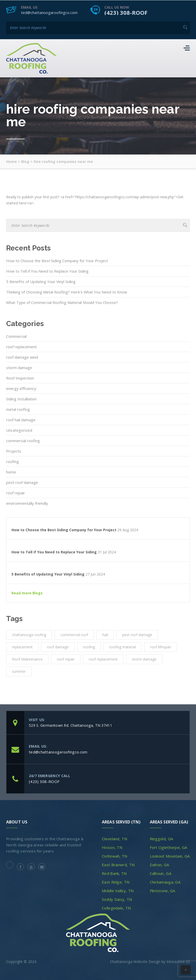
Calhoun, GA (161, 873)
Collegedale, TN (116, 908)
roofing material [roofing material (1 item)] (122, 647)
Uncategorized (19, 430)
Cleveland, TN (114, 838)
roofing (13, 461)
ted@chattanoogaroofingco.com (49, 12)
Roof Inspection (20, 378)
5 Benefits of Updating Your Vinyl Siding (41, 281)
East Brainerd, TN (118, 864)
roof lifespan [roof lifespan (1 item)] (161, 647)
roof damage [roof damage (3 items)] (58, 647)
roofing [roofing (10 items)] (89, 647)
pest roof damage (22, 482)
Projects (14, 451)
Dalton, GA (160, 864)
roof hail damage (21, 419)
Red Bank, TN (114, 873)
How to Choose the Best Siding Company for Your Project (57, 260)
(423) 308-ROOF (126, 12)
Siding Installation (21, 399)
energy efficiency (21, 388)
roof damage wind (22, 357)
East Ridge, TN (116, 882)
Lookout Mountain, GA (170, 856)
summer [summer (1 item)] (19, 671)
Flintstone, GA (163, 890)
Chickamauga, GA (165, 882)
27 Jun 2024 (95, 574)
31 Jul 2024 (107, 552)
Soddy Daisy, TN (117, 899)
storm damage (19, 367)
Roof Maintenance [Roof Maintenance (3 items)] (27, 659)
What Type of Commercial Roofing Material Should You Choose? (62, 302)
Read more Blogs (27, 593)
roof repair (16, 493)
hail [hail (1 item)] (105, 634)
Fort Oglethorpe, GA (169, 847)
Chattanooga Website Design (135, 961)
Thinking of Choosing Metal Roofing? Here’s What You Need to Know (67, 292)
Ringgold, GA (162, 838)
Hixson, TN (112, 847)
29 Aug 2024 (128, 530)
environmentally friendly (27, 503)
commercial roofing (23, 440)
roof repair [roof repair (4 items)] (66, 659)
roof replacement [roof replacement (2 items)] (103, 659)
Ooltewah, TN (115, 856)
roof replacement (21, 346)
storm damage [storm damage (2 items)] (144, 659)
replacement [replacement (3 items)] (22, 647)
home (11, 472)
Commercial (16, 336)
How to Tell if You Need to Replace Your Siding (47, 271)
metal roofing (18, 409)
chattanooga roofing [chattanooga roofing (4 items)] (29, 634)
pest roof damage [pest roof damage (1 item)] (137, 634)
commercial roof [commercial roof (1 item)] (74, 634)
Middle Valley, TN (118, 890)
